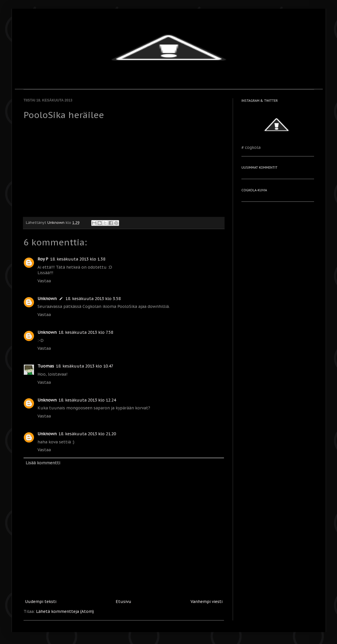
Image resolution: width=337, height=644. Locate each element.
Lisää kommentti (43, 463)
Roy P (43, 259)
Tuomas (46, 366)
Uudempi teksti (41, 602)
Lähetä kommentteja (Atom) (65, 611)
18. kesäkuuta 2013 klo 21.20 (87, 434)
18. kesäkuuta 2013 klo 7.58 (86, 332)
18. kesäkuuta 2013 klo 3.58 (93, 299)
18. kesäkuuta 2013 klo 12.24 (87, 400)
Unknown (47, 299)
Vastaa (44, 281)
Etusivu (123, 602)
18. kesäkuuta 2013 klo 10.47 (85, 366)
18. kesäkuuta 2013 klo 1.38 (78, 259)
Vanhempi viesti (207, 602)
